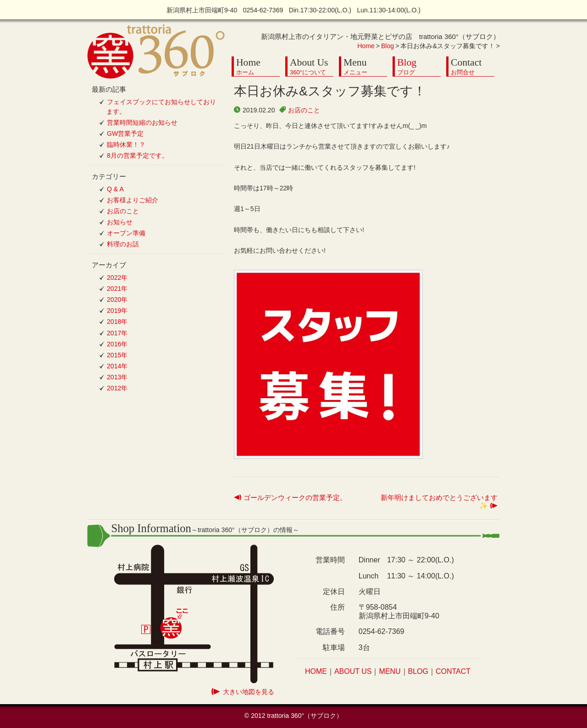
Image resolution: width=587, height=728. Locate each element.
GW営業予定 (125, 133)
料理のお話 (123, 244)
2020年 (117, 300)
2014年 (117, 366)
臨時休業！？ (126, 144)
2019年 (117, 311)
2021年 (117, 289)
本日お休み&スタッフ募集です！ (330, 91)
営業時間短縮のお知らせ (142, 122)
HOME (316, 671)
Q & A (115, 189)
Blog (388, 46)
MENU (390, 671)
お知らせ (120, 222)
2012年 (117, 388)
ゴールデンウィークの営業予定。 (295, 497)
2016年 (117, 344)
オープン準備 (126, 233)
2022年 (117, 278)
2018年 (117, 322)
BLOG (418, 671)
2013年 (117, 377)
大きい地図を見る (249, 692)
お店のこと (304, 110)
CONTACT (453, 671)
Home (366, 46)
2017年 (117, 333)
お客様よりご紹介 (133, 200)
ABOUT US (353, 671)
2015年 (117, 355)
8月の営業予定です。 (138, 156)
